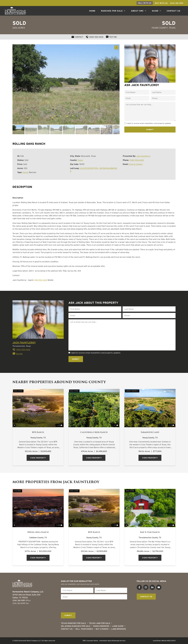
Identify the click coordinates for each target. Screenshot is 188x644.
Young (80, 160)
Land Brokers (119, 629)
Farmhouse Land (150, 432)
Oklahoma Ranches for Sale (76, 626)
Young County (160, 28)
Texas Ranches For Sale (73, 623)
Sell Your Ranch (84, 629)
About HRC (139, 11)
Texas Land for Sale (100, 623)
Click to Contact (136, 164)
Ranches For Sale (113, 11)
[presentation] (79, 605)
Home (92, 11)
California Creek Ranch (94, 432)
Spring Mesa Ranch (38, 532)
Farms (25, 172)
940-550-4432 (41, 280)
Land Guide (118, 626)
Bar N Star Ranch (150, 532)
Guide (156, 11)
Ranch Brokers (101, 626)
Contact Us (173, 11)
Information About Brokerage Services (112, 641)
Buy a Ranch (102, 629)
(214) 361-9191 (19, 600)
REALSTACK (171, 641)
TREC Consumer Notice (90, 641)
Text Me (18, 354)
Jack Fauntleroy (143, 156)
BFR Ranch (38, 432)
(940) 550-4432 (137, 160)
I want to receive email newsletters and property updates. (149, 123)
